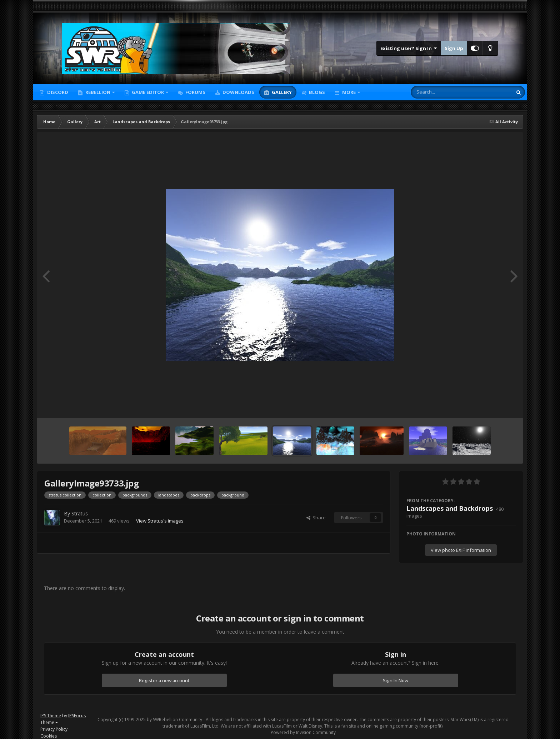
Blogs (316, 92)
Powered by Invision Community (303, 732)
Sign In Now (396, 680)
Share (316, 518)
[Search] (443, 92)
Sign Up (454, 48)
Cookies (49, 736)
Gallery (281, 92)
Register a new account (164, 680)
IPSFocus (77, 716)
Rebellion (98, 92)
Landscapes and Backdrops (450, 508)
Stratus (80, 513)
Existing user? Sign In (409, 48)
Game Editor (148, 92)
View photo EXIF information (461, 550)
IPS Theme (51, 716)
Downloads (238, 92)
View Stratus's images (160, 521)
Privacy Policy (54, 729)
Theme (49, 722)
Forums (195, 92)
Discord (57, 92)
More (349, 92)
